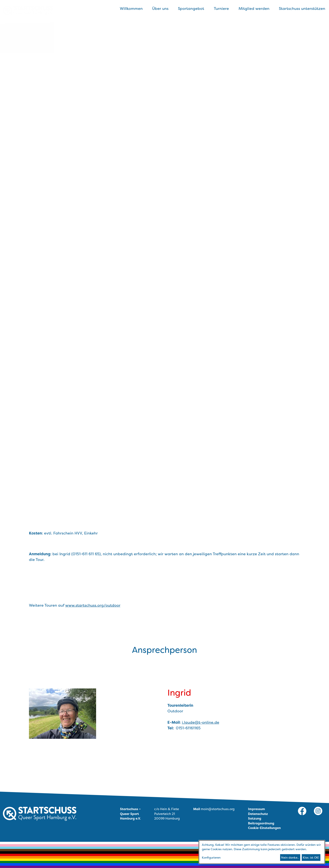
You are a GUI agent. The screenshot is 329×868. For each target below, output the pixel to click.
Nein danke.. (290, 857)
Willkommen (131, 8)
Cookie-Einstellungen (264, 828)
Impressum (257, 809)
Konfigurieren (211, 857)
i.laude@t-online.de (201, 722)
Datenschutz (258, 814)
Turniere (221, 8)
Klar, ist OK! (311, 857)
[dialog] (262, 852)
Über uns (160, 8)
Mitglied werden (254, 8)
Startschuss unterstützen (302, 8)
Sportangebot (191, 8)
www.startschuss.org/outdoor (93, 605)
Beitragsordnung (261, 823)
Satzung (255, 818)
